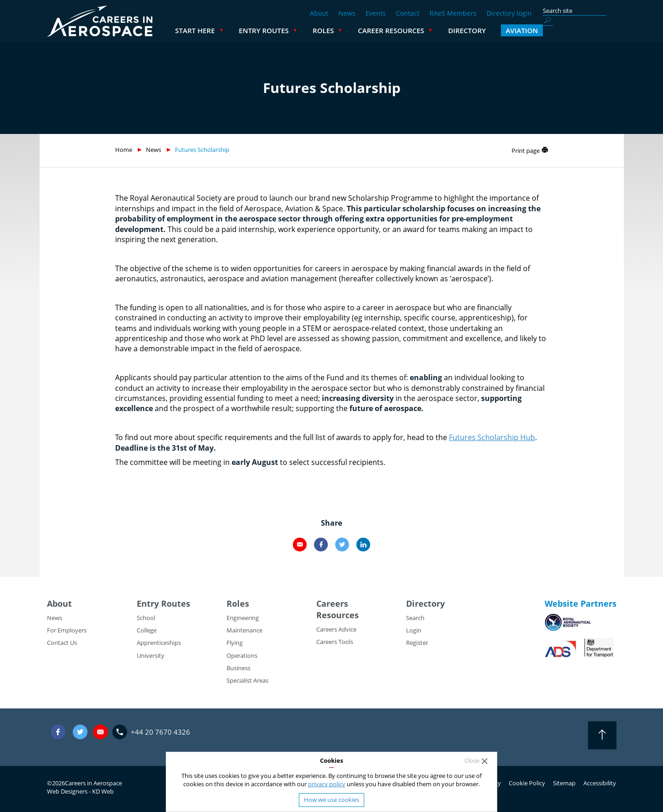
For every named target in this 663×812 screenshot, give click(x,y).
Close (472, 761)
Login (414, 630)
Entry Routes (338, 30)
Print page (526, 151)
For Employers (67, 630)
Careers (332, 603)
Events (376, 13)
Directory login (509, 13)
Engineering (243, 618)
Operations (242, 655)
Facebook (321, 545)
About (319, 13)
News (347, 13)
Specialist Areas (247, 680)
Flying (235, 643)
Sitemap (564, 783)
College (147, 630)
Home (124, 150)
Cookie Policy (527, 783)
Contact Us (62, 643)
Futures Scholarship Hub (492, 437)
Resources (337, 615)
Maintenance (244, 630)
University (151, 655)
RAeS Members (453, 13)
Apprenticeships (159, 643)
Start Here (268, 30)
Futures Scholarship (202, 150)
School (146, 618)
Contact (408, 13)
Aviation (595, 30)
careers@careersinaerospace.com (100, 732)
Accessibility (600, 783)
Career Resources (465, 30)
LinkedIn (363, 545)
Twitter (342, 545)
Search (415, 618)
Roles (397, 30)
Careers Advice (336, 629)
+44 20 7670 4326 (160, 732)
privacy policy (327, 784)
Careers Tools (335, 642)
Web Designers (67, 791)
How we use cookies (331, 800)
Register (417, 643)
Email (300, 545)
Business (238, 668)
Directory (541, 30)
